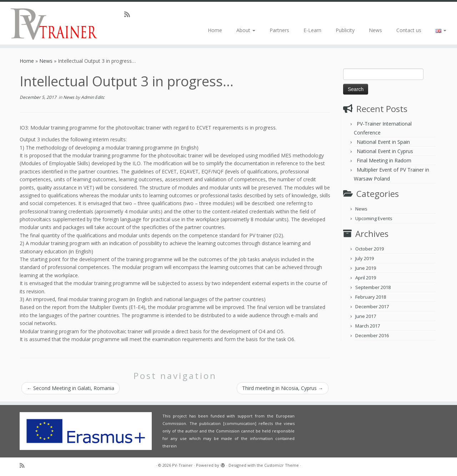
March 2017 (368, 326)
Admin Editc (93, 97)
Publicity (345, 30)
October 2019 (370, 249)
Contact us (409, 30)
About (246, 30)
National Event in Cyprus (385, 151)
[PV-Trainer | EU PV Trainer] (53, 23)
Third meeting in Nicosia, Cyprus (283, 388)
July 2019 (365, 258)
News (375, 30)
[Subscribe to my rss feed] (129, 14)
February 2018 (371, 297)
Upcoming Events (374, 218)
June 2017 (366, 316)
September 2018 (373, 287)
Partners (279, 30)
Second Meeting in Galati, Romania (71, 388)
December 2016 (372, 335)
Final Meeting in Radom (384, 160)
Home (215, 30)
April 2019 (366, 278)
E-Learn (312, 30)
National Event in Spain (383, 142)
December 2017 (372, 307)
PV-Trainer (182, 465)
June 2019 (366, 268)
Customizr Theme (282, 465)
